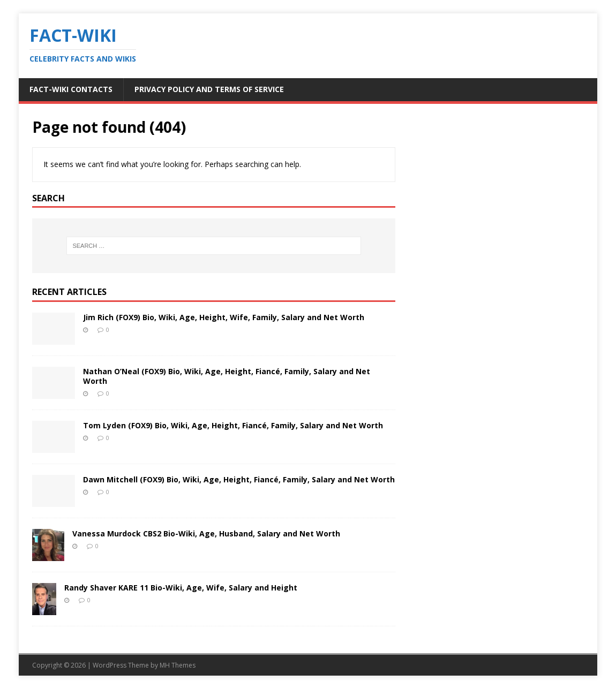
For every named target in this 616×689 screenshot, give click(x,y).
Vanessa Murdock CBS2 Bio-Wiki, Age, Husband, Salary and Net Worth (206, 533)
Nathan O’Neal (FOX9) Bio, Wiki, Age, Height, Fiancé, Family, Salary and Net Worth (227, 376)
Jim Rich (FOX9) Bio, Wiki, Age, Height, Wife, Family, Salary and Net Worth (224, 317)
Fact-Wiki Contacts (71, 89)
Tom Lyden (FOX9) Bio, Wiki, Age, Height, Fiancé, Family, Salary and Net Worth (233, 425)
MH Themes (178, 665)
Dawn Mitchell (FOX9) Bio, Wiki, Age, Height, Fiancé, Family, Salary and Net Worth (239, 479)
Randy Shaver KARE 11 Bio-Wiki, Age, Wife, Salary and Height (181, 588)
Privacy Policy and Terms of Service (209, 89)
